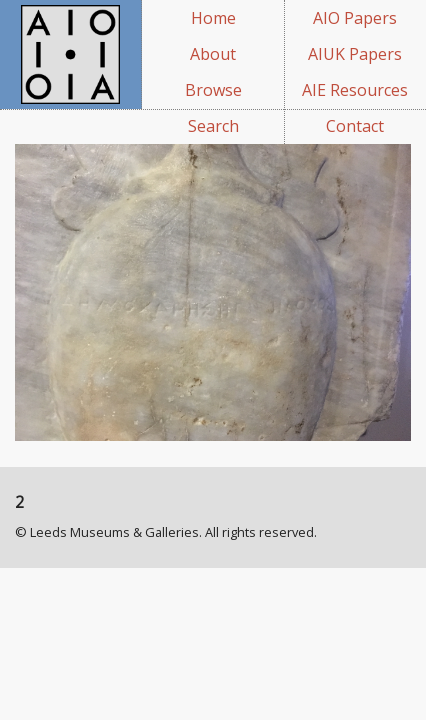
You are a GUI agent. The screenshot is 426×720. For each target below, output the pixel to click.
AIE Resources (355, 90)
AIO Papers (355, 18)
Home (213, 18)
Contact (355, 126)
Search (213, 126)
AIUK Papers (355, 54)
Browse (213, 90)
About (213, 54)
